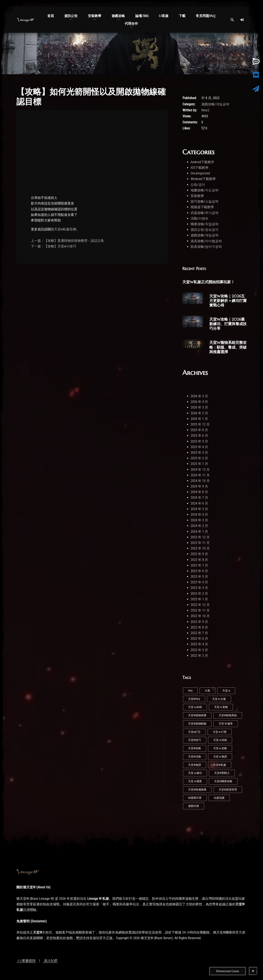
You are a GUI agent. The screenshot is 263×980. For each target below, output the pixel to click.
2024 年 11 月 (200, 475)
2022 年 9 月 (199, 622)
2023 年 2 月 (199, 594)
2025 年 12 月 (200, 424)
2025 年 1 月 (199, 464)
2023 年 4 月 (199, 582)
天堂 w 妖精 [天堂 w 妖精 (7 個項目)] (195, 707)
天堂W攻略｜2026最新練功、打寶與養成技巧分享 (228, 324)
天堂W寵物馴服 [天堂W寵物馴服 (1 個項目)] (197, 724)
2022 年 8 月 (199, 627)
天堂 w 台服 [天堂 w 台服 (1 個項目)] (219, 699)
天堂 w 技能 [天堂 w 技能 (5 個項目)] (220, 740)
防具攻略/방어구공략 (206, 247)
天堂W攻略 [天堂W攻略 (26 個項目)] (195, 748)
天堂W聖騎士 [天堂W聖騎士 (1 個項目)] (222, 773)
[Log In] (242, 20)
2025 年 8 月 (199, 430)
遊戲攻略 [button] (118, 16)
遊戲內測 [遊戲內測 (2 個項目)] (194, 806)
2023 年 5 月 (199, 577)
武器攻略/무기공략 (205, 213)
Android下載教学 (202, 162)
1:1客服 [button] (164, 16)
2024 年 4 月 (199, 515)
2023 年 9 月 (199, 554)
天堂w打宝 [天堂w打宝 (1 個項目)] (194, 732)
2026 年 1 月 (199, 419)
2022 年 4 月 (199, 644)
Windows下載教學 (203, 179)
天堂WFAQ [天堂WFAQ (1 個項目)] (194, 699)
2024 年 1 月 (199, 532)
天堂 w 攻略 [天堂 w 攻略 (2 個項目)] (220, 748)
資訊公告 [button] (71, 16)
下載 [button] (182, 16)
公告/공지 (198, 185)
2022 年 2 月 (199, 656)
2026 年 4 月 (199, 402)
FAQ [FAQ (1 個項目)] (190, 691)
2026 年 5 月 (199, 396)
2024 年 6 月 (199, 503)
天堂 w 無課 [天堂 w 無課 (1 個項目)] (220, 757)
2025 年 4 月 (199, 447)
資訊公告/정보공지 (205, 230)
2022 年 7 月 (199, 633)
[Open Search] (232, 20)
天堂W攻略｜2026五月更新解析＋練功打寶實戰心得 (228, 301)
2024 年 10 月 (200, 481)
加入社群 (50, 961)
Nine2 (205, 110)
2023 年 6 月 (199, 571)
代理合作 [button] (131, 23)
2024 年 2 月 (199, 526)
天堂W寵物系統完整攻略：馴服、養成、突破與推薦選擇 (228, 347)
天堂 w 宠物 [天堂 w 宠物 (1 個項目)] (221, 707)
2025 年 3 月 (199, 453)
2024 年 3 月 (199, 520)
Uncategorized (200, 173)
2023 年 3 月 (199, 588)
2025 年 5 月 (199, 441)
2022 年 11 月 (200, 610)
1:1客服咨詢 (26, 961)
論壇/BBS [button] (142, 16)
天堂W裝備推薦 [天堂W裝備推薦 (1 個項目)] (197, 790)
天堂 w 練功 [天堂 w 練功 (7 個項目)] (195, 773)
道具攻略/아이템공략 (206, 241)
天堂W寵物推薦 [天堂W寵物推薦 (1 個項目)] (197, 715)
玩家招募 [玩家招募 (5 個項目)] (219, 798)
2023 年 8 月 (199, 560)
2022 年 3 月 (199, 650)
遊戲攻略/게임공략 (215, 104)
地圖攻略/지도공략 (205, 190)
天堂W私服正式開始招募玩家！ (208, 282)
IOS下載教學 (200, 168)
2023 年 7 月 (199, 565)
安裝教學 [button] (95, 16)
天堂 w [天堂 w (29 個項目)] (226, 691)
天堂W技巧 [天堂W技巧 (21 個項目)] (195, 740)
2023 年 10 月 (200, 548)
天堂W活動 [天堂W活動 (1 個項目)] (195, 757)
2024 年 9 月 (199, 486)
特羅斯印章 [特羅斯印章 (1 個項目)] (195, 798)
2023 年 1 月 (199, 599)
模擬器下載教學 (202, 207)
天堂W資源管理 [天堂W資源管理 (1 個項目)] (228, 790)
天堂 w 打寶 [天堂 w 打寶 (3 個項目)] (220, 732)
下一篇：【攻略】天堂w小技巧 (54, 246)
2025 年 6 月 (199, 436)
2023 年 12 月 (200, 537)
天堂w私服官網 (65, 229)
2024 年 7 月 (199, 498)
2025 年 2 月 (199, 458)
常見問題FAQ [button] (206, 16)
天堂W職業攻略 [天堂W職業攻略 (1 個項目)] (223, 781)
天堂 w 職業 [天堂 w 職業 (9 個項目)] (195, 781)
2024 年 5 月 (199, 509)
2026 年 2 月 (199, 413)
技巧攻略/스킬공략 (205, 201)
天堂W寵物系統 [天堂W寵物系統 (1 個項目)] (228, 715)
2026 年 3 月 (199, 407)
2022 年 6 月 (199, 639)
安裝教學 (197, 196)
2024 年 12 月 (200, 470)
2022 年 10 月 (200, 616)
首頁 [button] (51, 16)
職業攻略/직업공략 (205, 224)
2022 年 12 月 (200, 605)
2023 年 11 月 (200, 543)
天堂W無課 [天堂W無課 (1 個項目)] (195, 765)
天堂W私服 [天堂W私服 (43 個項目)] (220, 765)
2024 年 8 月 (199, 492)
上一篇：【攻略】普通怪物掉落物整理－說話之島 (67, 241)
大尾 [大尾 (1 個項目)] (207, 691)
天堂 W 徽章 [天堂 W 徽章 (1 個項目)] (226, 724)
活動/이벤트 (200, 218)
